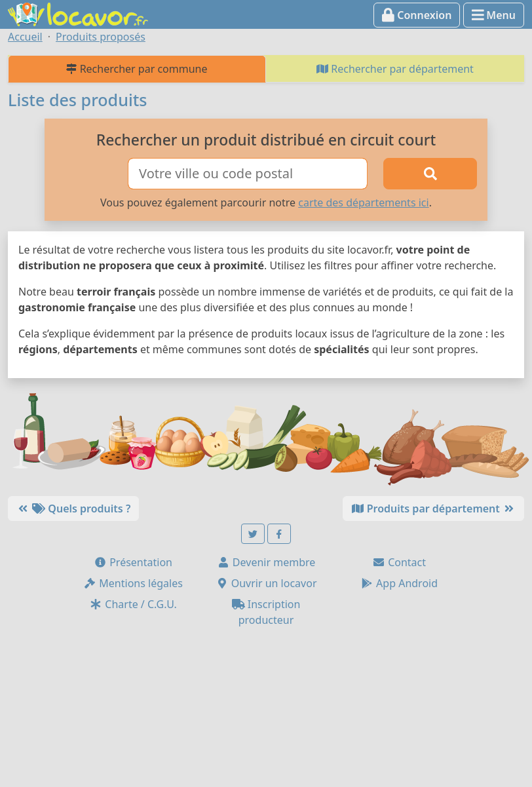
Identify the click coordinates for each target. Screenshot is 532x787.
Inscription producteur (266, 612)
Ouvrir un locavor (266, 583)
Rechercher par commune (137, 69)
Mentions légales (133, 583)
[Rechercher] (430, 174)
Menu (494, 15)
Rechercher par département (395, 69)
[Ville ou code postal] (248, 174)
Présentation (133, 562)
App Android (399, 583)
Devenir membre (266, 562)
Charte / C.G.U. (133, 604)
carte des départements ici (363, 202)
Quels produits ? (73, 509)
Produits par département (433, 509)
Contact (399, 562)
